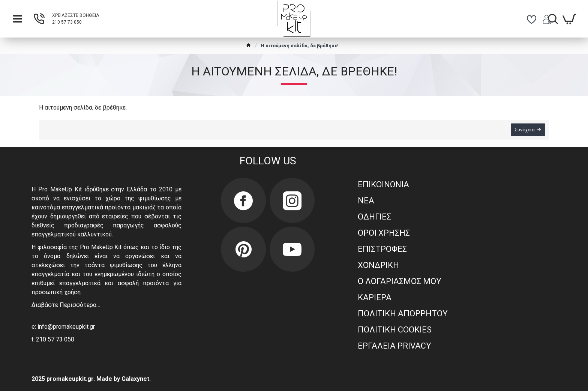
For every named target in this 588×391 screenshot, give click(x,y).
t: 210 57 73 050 (53, 339)
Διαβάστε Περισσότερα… (66, 305)
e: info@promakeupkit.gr (63, 327)
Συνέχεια (525, 130)
